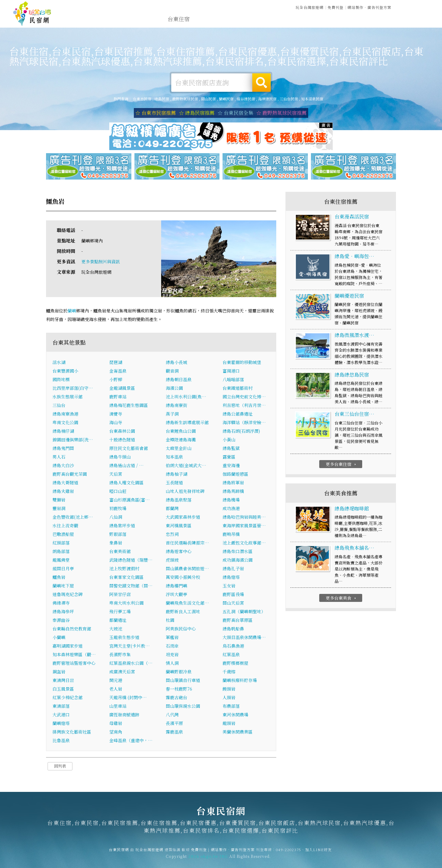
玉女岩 (229, 586)
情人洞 (172, 664)
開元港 (116, 681)
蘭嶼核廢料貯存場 (240, 681)
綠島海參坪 (63, 612)
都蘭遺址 (118, 621)
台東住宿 (179, 19)
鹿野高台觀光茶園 (70, 475)
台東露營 (207, 19)
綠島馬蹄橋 (233, 492)
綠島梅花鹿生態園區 (129, 406)
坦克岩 (172, 655)
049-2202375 (289, 853)
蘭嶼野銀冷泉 (179, 672)
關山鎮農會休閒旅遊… (187, 569)
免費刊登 (335, 7)
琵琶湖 (116, 363)
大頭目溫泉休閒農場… (244, 638)
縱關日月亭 (63, 569)
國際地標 (61, 380)
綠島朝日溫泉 (179, 380)
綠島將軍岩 (233, 483)
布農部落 (231, 707)
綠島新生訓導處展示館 (187, 423)
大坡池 (116, 629)
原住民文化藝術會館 (129, 449)
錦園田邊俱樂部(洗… (73, 440)
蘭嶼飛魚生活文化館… (187, 603)
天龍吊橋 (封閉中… (128, 698)
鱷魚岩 (59, 578)
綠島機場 (231, 500)
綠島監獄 (231, 449)
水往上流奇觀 (65, 526)
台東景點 (348, 24)
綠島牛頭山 (120, 457)
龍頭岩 (229, 724)
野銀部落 (118, 535)
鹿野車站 (118, 397)
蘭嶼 (72, 311)
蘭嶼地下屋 (63, 586)
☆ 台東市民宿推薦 (156, 113)
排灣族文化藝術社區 (72, 732)
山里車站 (118, 707)
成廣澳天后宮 (122, 672)
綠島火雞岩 (63, 492)
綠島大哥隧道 (65, 483)
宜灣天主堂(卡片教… (130, 646)
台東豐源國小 (65, 371)
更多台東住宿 (341, 465)
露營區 (229, 457)
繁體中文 (412, 6)
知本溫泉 (174, 457)
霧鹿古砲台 (176, 698)
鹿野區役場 (233, 595)
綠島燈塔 (231, 578)
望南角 (116, 732)
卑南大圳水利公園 (126, 603)
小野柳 (116, 380)
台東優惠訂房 (410, 20)
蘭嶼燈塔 (61, 724)
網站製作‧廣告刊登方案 (369, 7)
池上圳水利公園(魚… (186, 397)
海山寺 (116, 423)
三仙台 (59, 406)
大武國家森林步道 (183, 517)
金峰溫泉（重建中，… (131, 741)
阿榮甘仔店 (120, 595)
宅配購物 (376, 25)
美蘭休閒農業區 (238, 732)
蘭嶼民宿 (226, 99)
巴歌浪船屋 (63, 535)
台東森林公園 (122, 432)
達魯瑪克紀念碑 (68, 595)
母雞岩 (116, 724)
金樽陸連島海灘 (181, 440)
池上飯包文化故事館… (244, 543)
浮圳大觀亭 (176, 595)
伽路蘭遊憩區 (235, 475)
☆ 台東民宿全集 (235, 113)
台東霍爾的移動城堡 (242, 363)
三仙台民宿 (289, 99)
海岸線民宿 (267, 99)
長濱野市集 (120, 655)
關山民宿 (208, 99)
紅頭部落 (61, 543)
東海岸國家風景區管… (244, 526)
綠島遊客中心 (179, 552)
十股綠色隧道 (122, 440)
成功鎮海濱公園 (238, 560)
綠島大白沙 (63, 466)
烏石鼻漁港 (233, 646)
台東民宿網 (32, 14)
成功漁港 (231, 509)
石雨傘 (172, 646)
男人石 (59, 457)
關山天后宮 (233, 603)
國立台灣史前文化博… (244, 397)
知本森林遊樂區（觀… (74, 655)
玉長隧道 (174, 483)
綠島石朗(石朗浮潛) (241, 432)
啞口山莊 (118, 492)
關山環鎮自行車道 (183, 681)
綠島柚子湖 (176, 475)
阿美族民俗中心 (181, 629)
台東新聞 (320, 22)
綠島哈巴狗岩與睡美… (244, 517)
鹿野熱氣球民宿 (185, 99)
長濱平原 (174, 724)
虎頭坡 (172, 560)
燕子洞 (172, 414)
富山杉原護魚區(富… (130, 500)
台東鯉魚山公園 (181, 432)
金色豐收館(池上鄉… (73, 517)
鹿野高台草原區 (238, 621)
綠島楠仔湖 (63, 432)
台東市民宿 (142, 99)
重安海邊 (231, 466)
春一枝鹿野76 (179, 689)
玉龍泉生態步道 (124, 638)
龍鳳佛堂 (61, 560)
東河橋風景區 (179, 526)
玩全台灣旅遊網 (310, 7)
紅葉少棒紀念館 (68, 698)
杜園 (170, 621)
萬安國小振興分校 (183, 578)
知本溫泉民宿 (312, 99)
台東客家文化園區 (126, 578)
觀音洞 (172, 371)
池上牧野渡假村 (124, 569)
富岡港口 (231, 371)
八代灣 (172, 715)
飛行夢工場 (120, 612)
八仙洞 (116, 517)
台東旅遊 (235, 20)
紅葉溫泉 (231, 655)
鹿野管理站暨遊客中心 (74, 664)
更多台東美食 (341, 599)
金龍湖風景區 (122, 389)
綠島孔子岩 (233, 569)
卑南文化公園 (65, 423)
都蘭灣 (172, 509)
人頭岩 (229, 698)
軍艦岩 (172, 638)
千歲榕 (229, 672)
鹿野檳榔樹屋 (235, 664)
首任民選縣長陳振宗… (187, 543)
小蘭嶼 (59, 638)
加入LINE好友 (318, 853)
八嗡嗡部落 (233, 380)
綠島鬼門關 (63, 449)
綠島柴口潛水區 (238, 552)
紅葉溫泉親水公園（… (131, 664)
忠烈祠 (172, 535)
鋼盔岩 (59, 672)
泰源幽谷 (61, 621)
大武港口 (61, 715)
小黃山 (229, 440)
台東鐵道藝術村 (238, 389)
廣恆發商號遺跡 (124, 715)
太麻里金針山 (179, 449)
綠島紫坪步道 (122, 526)
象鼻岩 (116, 543)
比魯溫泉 (61, 741)
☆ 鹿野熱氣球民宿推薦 (281, 113)
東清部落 (61, 707)
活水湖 (59, 363)
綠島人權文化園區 (126, 483)
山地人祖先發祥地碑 (185, 492)
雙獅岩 (59, 500)
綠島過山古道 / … (126, 466)
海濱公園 (174, 389)
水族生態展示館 (68, 397)
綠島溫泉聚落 (179, 500)
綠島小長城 (176, 363)
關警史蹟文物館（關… (131, 586)
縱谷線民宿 (246, 99)
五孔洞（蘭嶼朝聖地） (244, 612)
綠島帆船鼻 (233, 629)
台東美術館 (120, 552)
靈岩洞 (59, 509)
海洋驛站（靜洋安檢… (244, 423)
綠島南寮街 (176, 406)
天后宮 (116, 475)
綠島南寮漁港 (65, 414)
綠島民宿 (162, 99)
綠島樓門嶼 (176, 586)
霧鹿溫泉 (174, 732)
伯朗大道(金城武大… (186, 466)
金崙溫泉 (118, 371)
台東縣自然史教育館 (72, 629)
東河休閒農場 (235, 715)
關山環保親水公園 (183, 707)
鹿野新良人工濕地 (183, 612)
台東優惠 (292, 21)
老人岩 (116, 689)
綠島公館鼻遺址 (238, 414)
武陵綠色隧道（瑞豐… (131, 560)
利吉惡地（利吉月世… (244, 406)
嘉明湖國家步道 (68, 646)
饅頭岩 (229, 689)
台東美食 (263, 20)
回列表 (60, 767)
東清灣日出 (63, 681)
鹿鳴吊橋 (231, 535)
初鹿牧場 (118, 509)
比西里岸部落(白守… (73, 389)
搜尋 (262, 83)
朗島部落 (61, 552)
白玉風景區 (63, 689)
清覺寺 (116, 414)
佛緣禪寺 (61, 603)
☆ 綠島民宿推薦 (197, 113)
